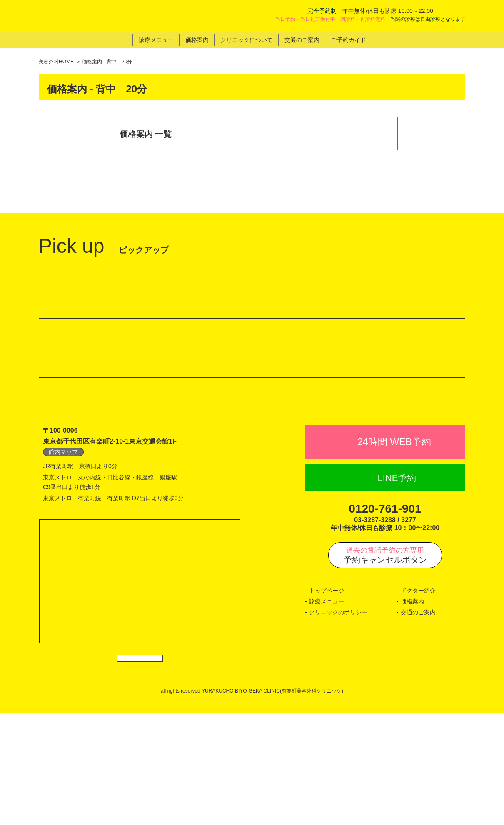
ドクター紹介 (418, 695)
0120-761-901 (385, 613)
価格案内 (412, 705)
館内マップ (63, 556)
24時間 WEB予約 (394, 546)
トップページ (327, 695)
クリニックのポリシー (338, 716)
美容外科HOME (56, 62)
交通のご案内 (418, 716)
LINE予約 (397, 582)
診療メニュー (327, 705)
